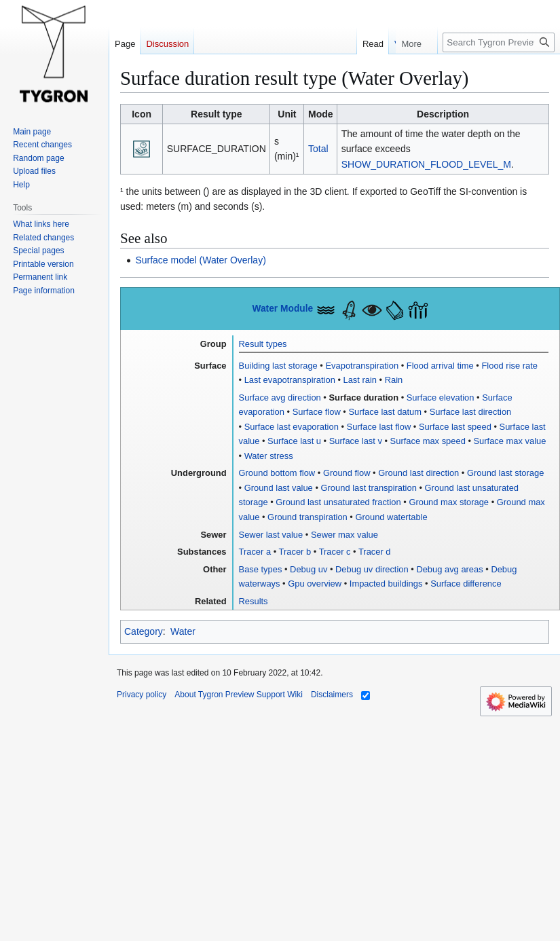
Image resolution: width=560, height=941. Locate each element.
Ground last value (279, 488)
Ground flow (347, 473)
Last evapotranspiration (290, 380)
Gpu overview (315, 584)
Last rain (360, 380)
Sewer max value (344, 535)
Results (254, 601)
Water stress (269, 456)
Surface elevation (441, 398)
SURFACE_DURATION (217, 149)
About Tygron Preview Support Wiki (239, 695)
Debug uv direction (372, 569)
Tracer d (375, 552)
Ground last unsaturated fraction (338, 502)
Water (183, 631)
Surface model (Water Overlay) (200, 260)
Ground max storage (449, 502)
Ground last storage (505, 473)
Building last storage (278, 366)
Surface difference (466, 584)
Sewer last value (271, 535)
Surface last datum (385, 412)
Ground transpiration (307, 517)
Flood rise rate (509, 366)
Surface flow (317, 412)
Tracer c (335, 552)
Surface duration (363, 398)
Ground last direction (418, 473)
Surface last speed (455, 427)
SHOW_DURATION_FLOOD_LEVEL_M (426, 164)
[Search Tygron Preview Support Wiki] (499, 42)
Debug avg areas (449, 569)
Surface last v (356, 441)
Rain (394, 380)
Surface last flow (379, 427)
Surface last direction (471, 412)
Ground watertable (391, 517)
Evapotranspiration (362, 366)
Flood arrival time (440, 366)
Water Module (282, 309)
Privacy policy (142, 695)
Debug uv (309, 569)
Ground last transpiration (369, 488)
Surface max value (510, 441)
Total (318, 149)
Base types (261, 569)
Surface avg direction (280, 398)
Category (144, 631)
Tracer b (295, 552)
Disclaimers (332, 695)
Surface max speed (428, 441)
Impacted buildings (386, 584)
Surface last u (294, 441)
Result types (263, 344)
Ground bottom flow (277, 473)
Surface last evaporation (292, 427)
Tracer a (255, 552)
